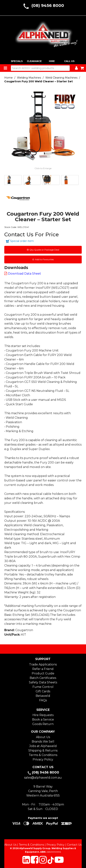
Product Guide (43, 673)
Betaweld (43, 696)
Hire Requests (43, 715)
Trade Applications (43, 664)
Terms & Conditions (43, 755)
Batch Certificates (43, 678)
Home (8, 78)
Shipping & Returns (43, 750)
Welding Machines (29, 78)
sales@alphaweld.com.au (43, 778)
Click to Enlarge (43, 168)
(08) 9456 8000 (48, 6)
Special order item (22, 241)
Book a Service (43, 720)
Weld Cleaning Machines (61, 78)
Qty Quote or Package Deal (44, 250)
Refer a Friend (43, 669)
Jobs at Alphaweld (43, 746)
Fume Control (43, 687)
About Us (43, 737)
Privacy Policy (43, 759)
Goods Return (43, 724)
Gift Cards (43, 691)
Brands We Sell (43, 742)
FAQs (43, 700)
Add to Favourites (44, 259)
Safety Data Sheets (43, 682)
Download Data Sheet (25, 274)
